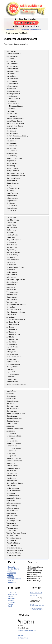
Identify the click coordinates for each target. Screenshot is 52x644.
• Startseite (11, 567)
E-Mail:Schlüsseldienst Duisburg (37, 605)
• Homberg (11, 602)
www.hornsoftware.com (27, 630)
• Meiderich (11, 598)
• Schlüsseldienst (13, 569)
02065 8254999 (26, 23)
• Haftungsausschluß (36, 608)
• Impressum (11, 582)
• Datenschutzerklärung (37, 610)
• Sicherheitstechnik (14, 579)
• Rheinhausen (12, 595)
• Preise (10, 571)
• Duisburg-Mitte (13, 593)
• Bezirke (10, 575)
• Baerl (9, 606)
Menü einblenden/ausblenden (17, 33)
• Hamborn (11, 596)
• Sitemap (10, 581)
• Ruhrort (10, 604)
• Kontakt (10, 577)
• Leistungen (11, 573)
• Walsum (10, 600)
